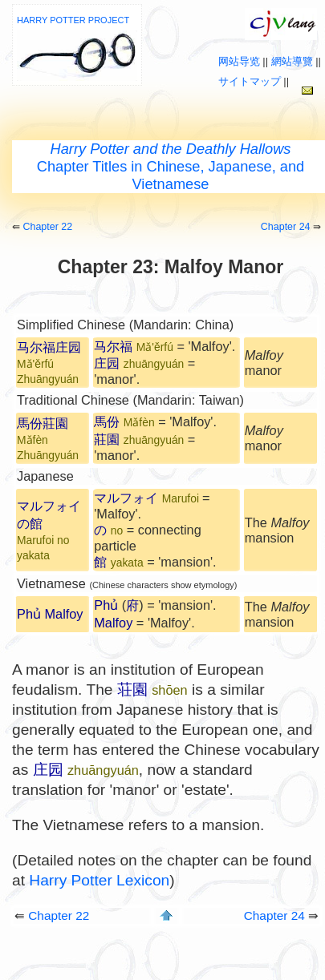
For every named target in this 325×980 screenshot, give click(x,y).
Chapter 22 (47, 227)
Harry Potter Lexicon (99, 880)
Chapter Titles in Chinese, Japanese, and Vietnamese (171, 166)
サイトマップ (250, 81)
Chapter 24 (286, 227)
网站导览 (239, 61)
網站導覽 (292, 61)
